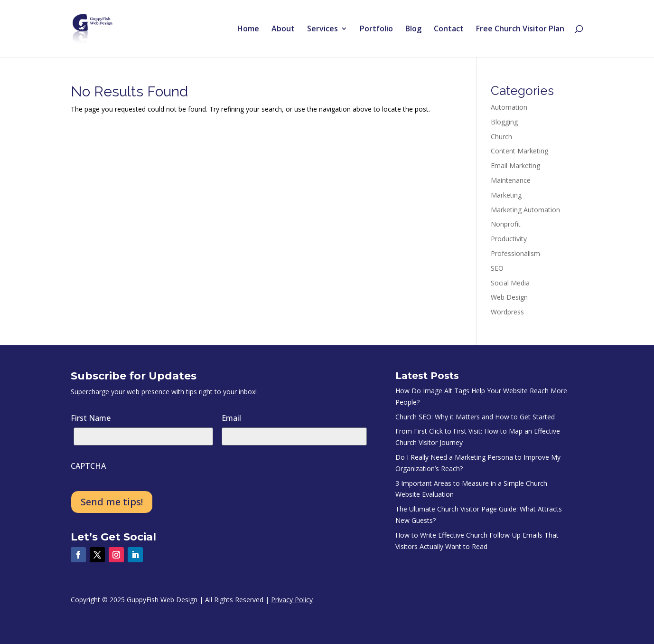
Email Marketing (515, 166)
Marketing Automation (525, 210)
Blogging (504, 122)
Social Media (510, 283)
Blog (413, 29)
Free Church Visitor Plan (520, 29)
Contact (449, 29)
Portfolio (376, 29)
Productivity (509, 239)
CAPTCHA (88, 466)
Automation (509, 107)
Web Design (509, 297)
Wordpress (507, 312)
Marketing (506, 195)
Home (248, 29)
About (283, 29)
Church (501, 137)
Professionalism (515, 253)
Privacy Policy (292, 600)
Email (231, 418)
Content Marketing (519, 151)
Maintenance (511, 180)
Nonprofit (506, 224)
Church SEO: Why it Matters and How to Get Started (475, 417)
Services (322, 29)
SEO (497, 268)
